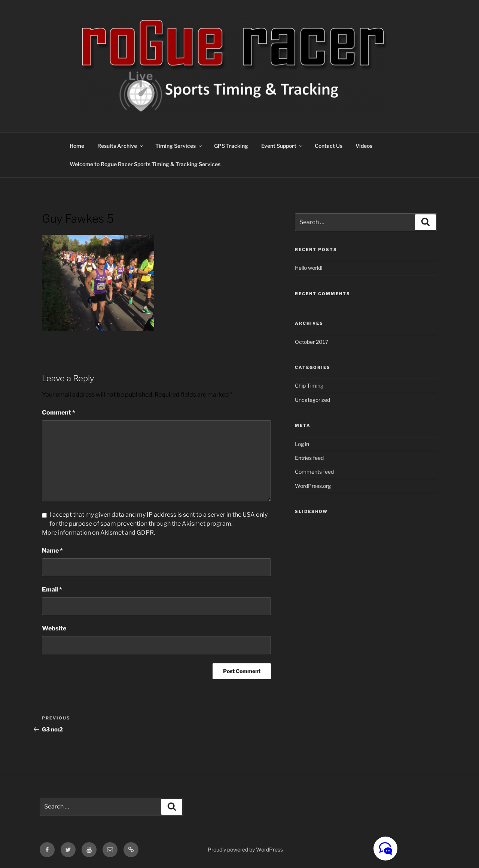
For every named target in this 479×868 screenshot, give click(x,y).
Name (52, 551)
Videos (364, 146)
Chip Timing (309, 386)
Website (54, 628)
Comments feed (314, 472)
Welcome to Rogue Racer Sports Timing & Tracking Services (145, 164)
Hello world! (309, 268)
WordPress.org (313, 486)
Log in (302, 444)
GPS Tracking (231, 146)
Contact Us (329, 146)
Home (77, 146)
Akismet (194, 524)
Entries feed (309, 458)
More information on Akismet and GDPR (98, 533)
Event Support (282, 146)
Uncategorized (312, 400)
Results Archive (121, 146)
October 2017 (312, 342)
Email (52, 589)
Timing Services (179, 146)
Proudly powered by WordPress (245, 849)
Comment (59, 412)
